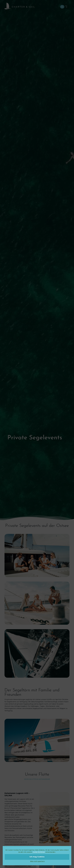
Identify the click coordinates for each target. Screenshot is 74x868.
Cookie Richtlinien (39, 852)
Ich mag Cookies (37, 857)
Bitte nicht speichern (37, 861)
